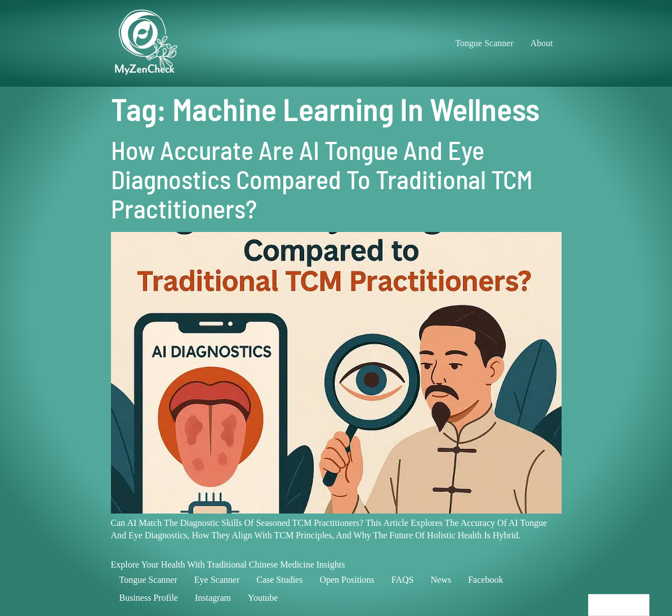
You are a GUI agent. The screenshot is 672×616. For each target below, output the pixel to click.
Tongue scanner (148, 580)
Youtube (263, 598)
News (440, 580)
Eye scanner (217, 580)
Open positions (347, 580)
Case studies (279, 580)
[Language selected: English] (619, 605)
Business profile (149, 598)
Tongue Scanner (484, 43)
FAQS (403, 580)
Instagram (213, 598)
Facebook (486, 580)
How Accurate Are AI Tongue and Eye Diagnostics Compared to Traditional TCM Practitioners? (322, 179)
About (542, 43)
